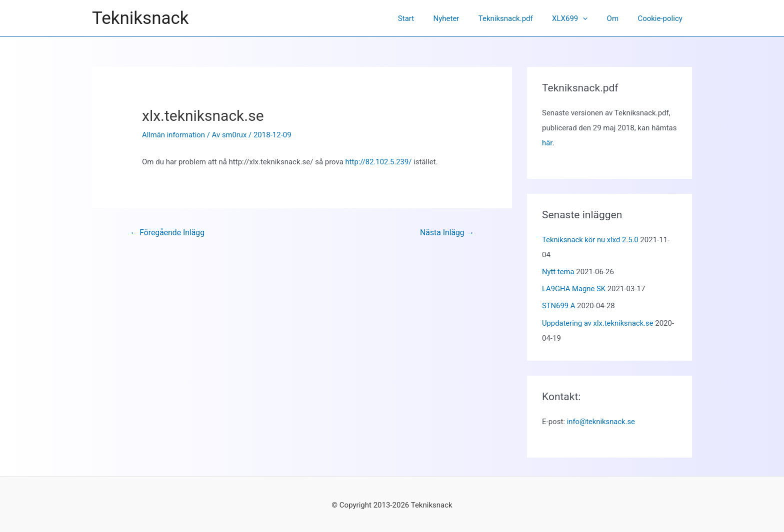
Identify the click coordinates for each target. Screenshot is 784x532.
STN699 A (559, 305)
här (547, 143)
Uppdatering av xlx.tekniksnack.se (598, 322)
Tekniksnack (140, 18)
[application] (593, 18)
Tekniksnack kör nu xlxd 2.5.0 (591, 239)
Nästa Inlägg (446, 232)
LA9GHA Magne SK (574, 288)
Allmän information (174, 135)
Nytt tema (558, 271)
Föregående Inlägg (168, 232)
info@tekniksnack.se (601, 420)
